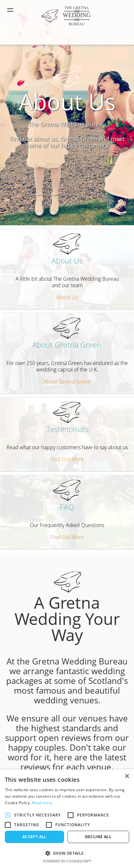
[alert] (67, 819)
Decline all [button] (98, 837)
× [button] (127, 776)
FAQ (67, 496)
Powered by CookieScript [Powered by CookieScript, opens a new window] (67, 861)
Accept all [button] (34, 837)
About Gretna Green (67, 334)
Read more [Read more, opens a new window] (42, 803)
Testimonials (67, 418)
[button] (67, 853)
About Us (67, 250)
